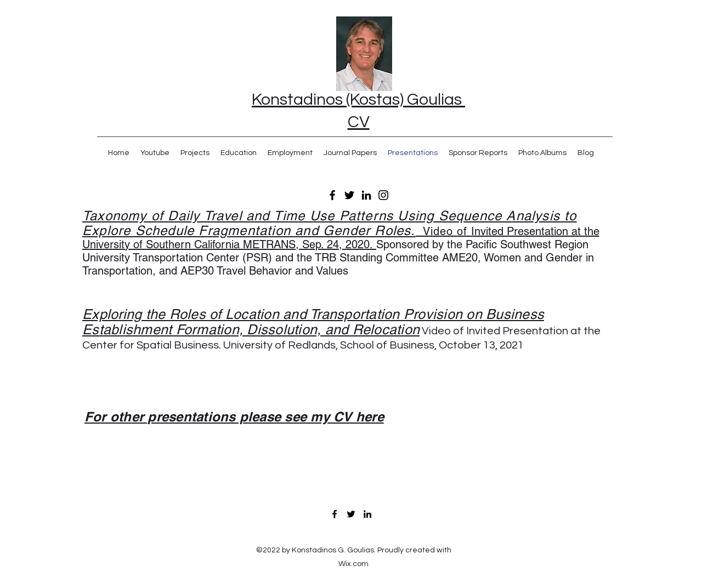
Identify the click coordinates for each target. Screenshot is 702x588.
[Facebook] (332, 195)
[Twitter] (349, 195)
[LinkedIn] (366, 195)
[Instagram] (383, 195)
